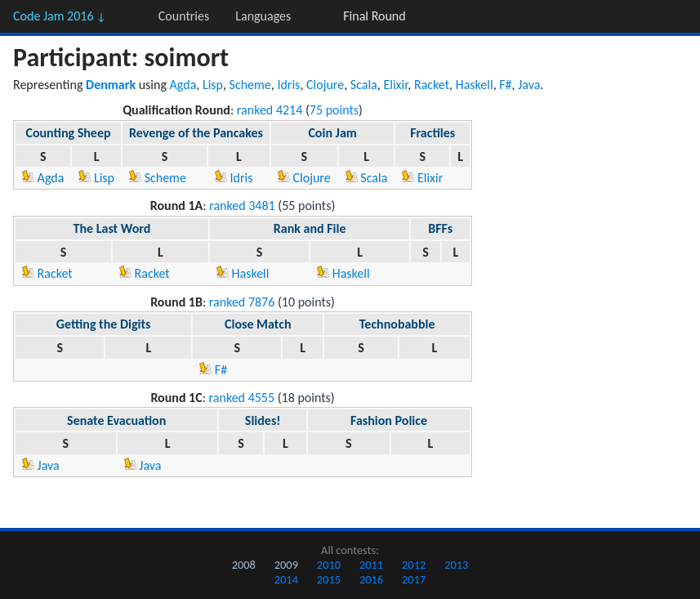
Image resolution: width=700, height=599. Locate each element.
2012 (414, 565)
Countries (184, 16)
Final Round (374, 16)
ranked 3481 (242, 206)
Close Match (258, 324)
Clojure (325, 85)
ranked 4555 (242, 398)
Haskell (475, 85)
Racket (432, 85)
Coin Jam (332, 133)
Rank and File (310, 228)
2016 (371, 579)
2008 (244, 565)
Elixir (395, 85)
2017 (414, 579)
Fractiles (432, 133)
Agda (183, 85)
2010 (329, 565)
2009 (286, 565)
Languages (263, 16)
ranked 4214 (270, 110)
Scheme (250, 85)
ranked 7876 (242, 302)
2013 (456, 565)
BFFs (440, 228)
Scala (364, 85)
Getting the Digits (104, 324)
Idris (288, 85)
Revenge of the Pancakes (196, 133)
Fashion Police (389, 420)
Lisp (213, 85)
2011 (371, 565)
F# (505, 85)
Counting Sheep (68, 133)
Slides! (263, 420)
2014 (286, 579)
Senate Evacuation (116, 420)
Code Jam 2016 (60, 16)
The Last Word (112, 228)
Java (529, 85)
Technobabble (397, 324)
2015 (329, 579)
